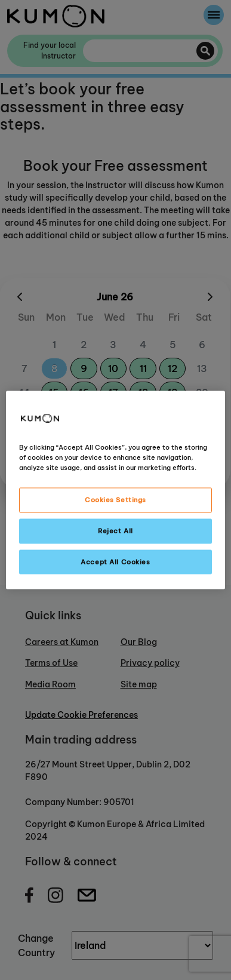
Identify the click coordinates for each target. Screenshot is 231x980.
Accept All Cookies (115, 561)
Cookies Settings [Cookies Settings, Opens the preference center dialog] (115, 499)
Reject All (115, 530)
